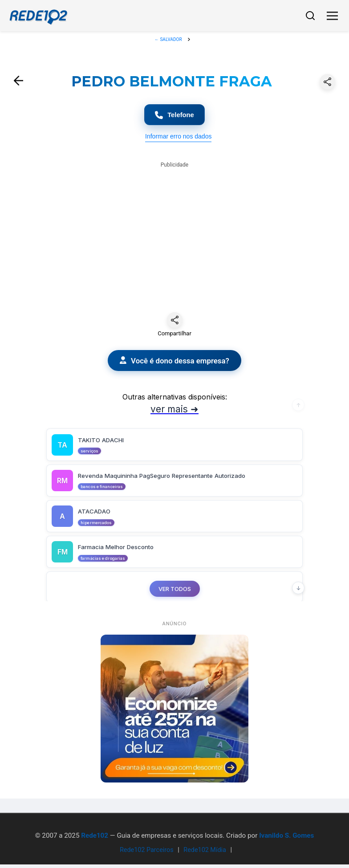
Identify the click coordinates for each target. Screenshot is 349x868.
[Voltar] (18, 82)
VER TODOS (175, 595)
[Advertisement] (174, 235)
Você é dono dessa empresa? (174, 363)
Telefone (175, 116)
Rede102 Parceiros (147, 854)
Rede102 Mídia (205, 854)
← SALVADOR (169, 39)
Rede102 (95, 839)
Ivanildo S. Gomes (286, 839)
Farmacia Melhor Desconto (121, 553)
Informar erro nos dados (178, 139)
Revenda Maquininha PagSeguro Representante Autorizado (172, 480)
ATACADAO (95, 517)
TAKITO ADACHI (102, 444)
